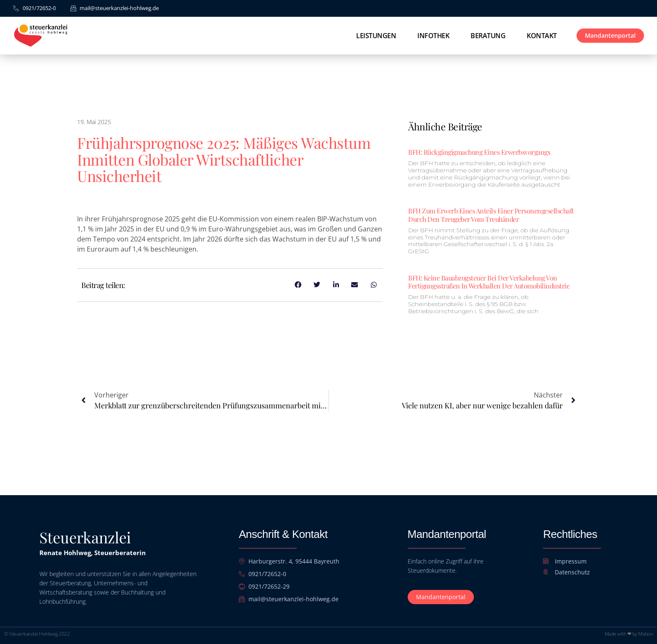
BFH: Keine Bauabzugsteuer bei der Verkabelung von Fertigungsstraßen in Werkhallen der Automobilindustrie (489, 282)
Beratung (488, 36)
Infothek (433, 36)
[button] (18, 626)
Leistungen (376, 36)
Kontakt (542, 36)
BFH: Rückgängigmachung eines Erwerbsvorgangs (479, 152)
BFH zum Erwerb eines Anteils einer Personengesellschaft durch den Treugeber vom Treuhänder (491, 215)
